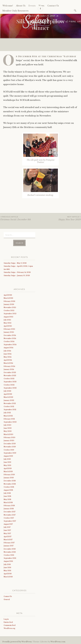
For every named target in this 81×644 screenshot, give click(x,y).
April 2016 (8, 573)
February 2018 (9, 505)
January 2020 (9, 440)
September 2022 (10, 388)
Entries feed (8, 622)
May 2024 (8, 357)
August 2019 (8, 456)
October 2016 (9, 555)
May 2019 (7, 465)
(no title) (7, 269)
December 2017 (10, 511)
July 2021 (7, 412)
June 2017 (7, 530)
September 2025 (10, 313)
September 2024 (10, 344)
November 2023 (10, 375)
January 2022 (9, 400)
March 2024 (8, 363)
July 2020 (7, 425)
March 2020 (8, 434)
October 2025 (9, 310)
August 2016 (8, 561)
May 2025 (8, 323)
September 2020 (10, 422)
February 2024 (9, 366)
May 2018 (7, 499)
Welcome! (8, 6)
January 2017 (9, 545)
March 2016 (8, 576)
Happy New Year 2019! (61, 218)
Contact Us (8, 596)
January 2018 (9, 508)
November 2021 (10, 403)
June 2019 (7, 462)
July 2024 (7, 350)
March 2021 (8, 415)
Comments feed (10, 625)
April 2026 (8, 295)
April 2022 (8, 394)
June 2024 (8, 354)
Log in (6, 619)
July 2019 (7, 459)
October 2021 (9, 406)
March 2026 (8, 298)
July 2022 (7, 391)
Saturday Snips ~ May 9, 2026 (15, 263)
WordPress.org (9, 628)
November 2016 (10, 552)
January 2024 (9, 369)
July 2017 (7, 527)
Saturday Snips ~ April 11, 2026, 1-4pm (18, 266)
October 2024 (9, 341)
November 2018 (10, 484)
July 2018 (7, 493)
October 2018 (9, 487)
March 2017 (8, 539)
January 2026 (9, 304)
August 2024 (8, 347)
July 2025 (7, 319)
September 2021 (10, 409)
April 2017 (8, 536)
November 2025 (10, 307)
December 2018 (10, 480)
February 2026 (9, 301)
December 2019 (10, 443)
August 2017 (8, 524)
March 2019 (8, 471)
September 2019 (10, 453)
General (7, 599)
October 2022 (9, 384)
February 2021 (9, 419)
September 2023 (10, 381)
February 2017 (9, 542)
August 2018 (8, 490)
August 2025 (8, 316)
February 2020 (9, 437)
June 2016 (7, 567)
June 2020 (8, 428)
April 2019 (8, 468)
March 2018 (8, 502)
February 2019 (9, 474)
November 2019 (10, 446)
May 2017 (7, 533)
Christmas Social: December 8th (20, 218)
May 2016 (7, 570)
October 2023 (9, 378)
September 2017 (10, 521)
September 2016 (10, 558)
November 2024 (10, 338)
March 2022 (8, 397)
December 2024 (10, 335)
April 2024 (8, 360)
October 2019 (9, 450)
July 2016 (7, 564)
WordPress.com (58, 641)
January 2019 (9, 477)
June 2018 (7, 496)
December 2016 (10, 549)
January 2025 (9, 332)
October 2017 (9, 518)
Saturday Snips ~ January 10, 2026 (17, 275)
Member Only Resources (15, 11)
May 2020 (8, 431)
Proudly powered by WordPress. (17, 641)
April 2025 (8, 326)
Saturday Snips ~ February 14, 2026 (17, 272)
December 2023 (10, 372)
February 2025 (9, 329)
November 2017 (10, 515)
